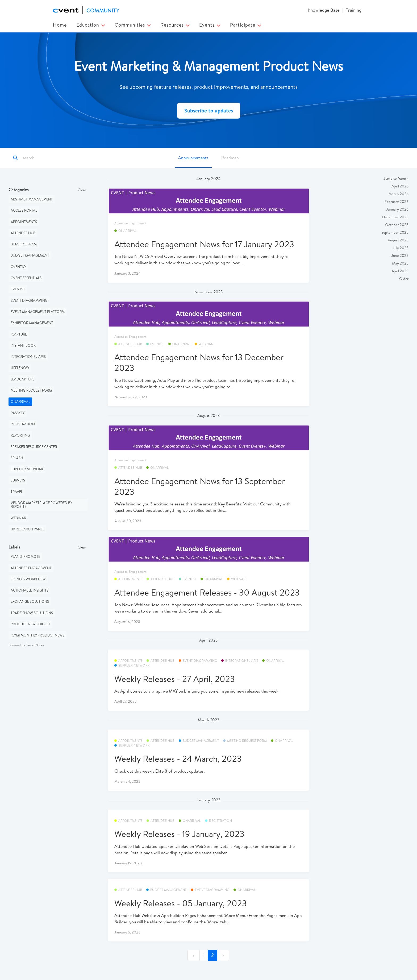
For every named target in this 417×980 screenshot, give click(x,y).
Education (91, 25)
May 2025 (400, 263)
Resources (175, 25)
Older (404, 279)
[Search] (46, 158)
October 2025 (397, 225)
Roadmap (230, 158)
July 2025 (401, 248)
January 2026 (397, 209)
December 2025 (395, 217)
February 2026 (397, 202)
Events (210, 25)
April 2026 (400, 186)
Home (60, 25)
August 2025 (398, 240)
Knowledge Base (324, 10)
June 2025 (400, 256)
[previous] (194, 955)
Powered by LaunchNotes (26, 645)
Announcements (193, 158)
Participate (246, 25)
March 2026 (399, 194)
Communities (133, 25)
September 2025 (395, 232)
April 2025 (400, 271)
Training (354, 10)
